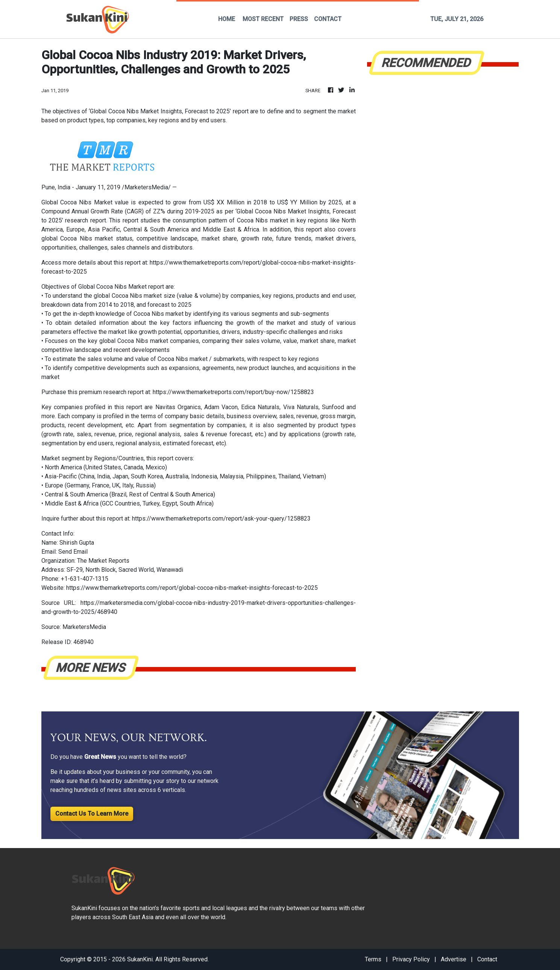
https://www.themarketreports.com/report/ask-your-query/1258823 (221, 519)
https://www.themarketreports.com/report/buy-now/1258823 (233, 392)
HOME (227, 19)
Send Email (73, 552)
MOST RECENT (263, 19)
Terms (373, 959)
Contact (487, 959)
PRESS (299, 19)
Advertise (454, 959)
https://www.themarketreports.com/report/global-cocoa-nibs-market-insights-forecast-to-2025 (192, 588)
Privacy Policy (411, 959)
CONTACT (328, 19)
